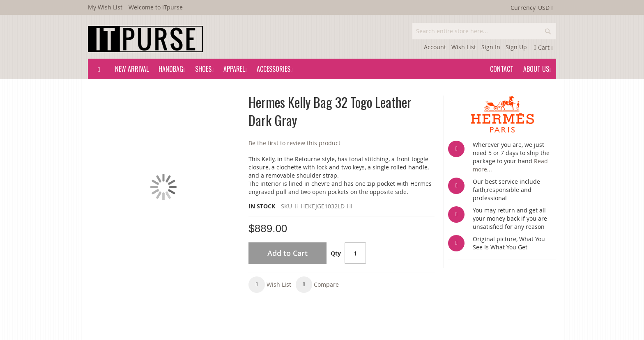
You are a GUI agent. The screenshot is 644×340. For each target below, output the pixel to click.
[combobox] (484, 31)
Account (435, 47)
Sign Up (516, 47)
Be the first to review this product (294, 143)
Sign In (491, 47)
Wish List (464, 47)
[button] (270, 285)
